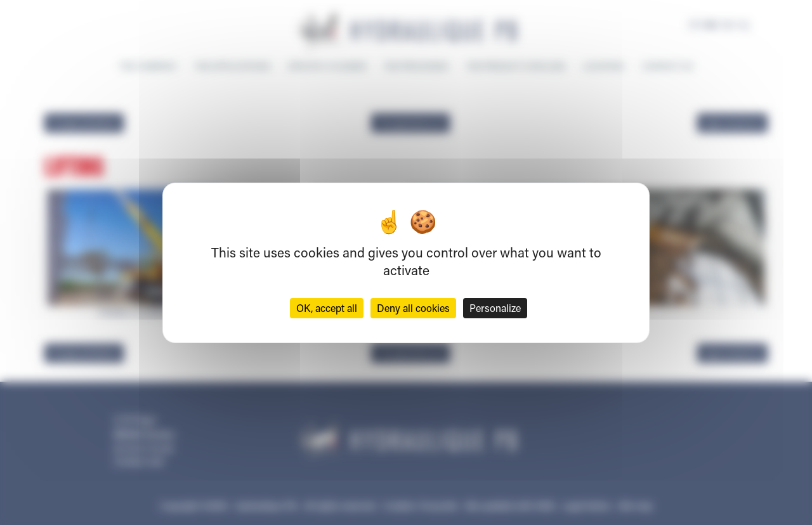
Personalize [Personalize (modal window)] (495, 308)
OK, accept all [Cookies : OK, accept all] (327, 308)
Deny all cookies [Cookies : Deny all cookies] (413, 308)
